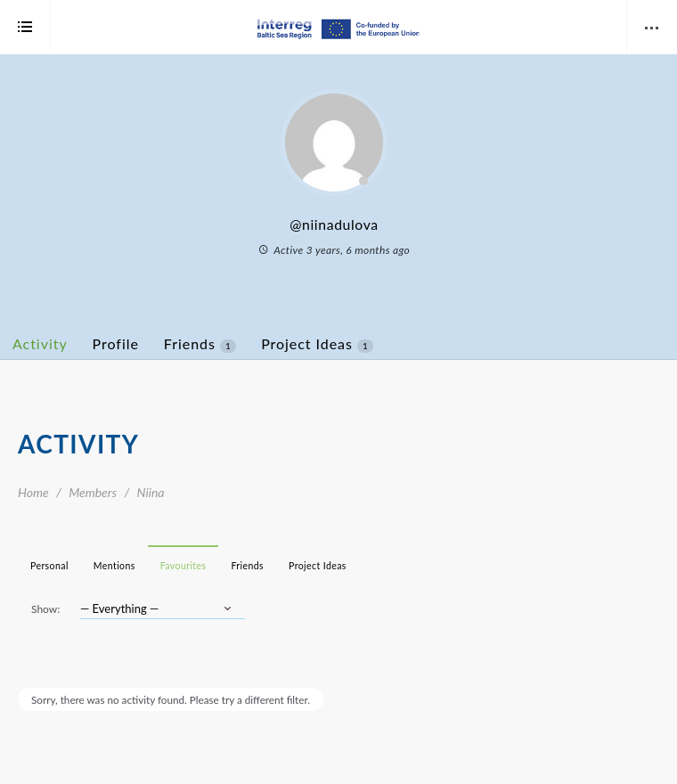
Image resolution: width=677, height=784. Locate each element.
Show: (45, 609)
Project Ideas (317, 344)
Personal (49, 566)
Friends (200, 344)
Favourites (184, 566)
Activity (40, 343)
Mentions (114, 566)
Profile (116, 343)
